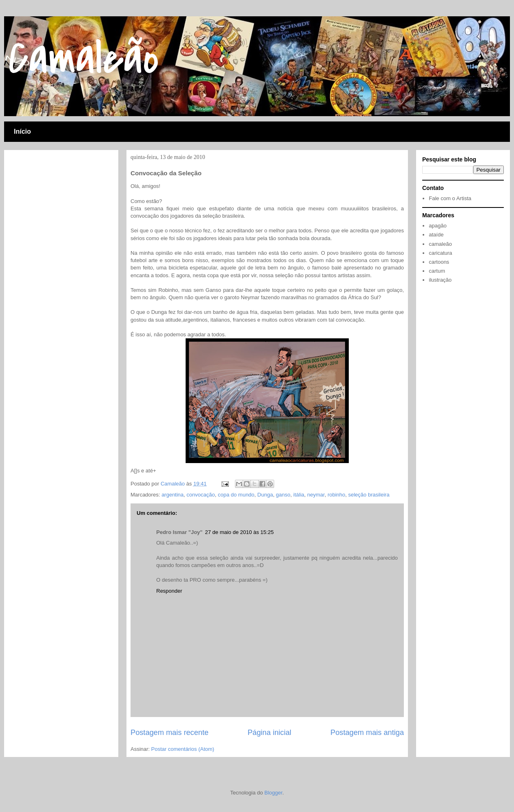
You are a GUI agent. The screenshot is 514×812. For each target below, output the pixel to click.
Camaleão (83, 58)
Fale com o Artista (450, 198)
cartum (437, 271)
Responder (169, 591)
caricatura (440, 253)
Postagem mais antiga (367, 733)
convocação (201, 495)
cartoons (439, 262)
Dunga (265, 495)
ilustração (440, 280)
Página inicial (269, 733)
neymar (316, 495)
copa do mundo (236, 495)
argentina (173, 495)
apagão (438, 226)
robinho (336, 495)
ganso (283, 495)
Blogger (273, 793)
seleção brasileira (369, 495)
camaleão (440, 244)
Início (22, 131)
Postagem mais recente (169, 733)
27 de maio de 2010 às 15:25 (239, 532)
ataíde (436, 235)
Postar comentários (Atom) (183, 749)
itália (299, 495)
